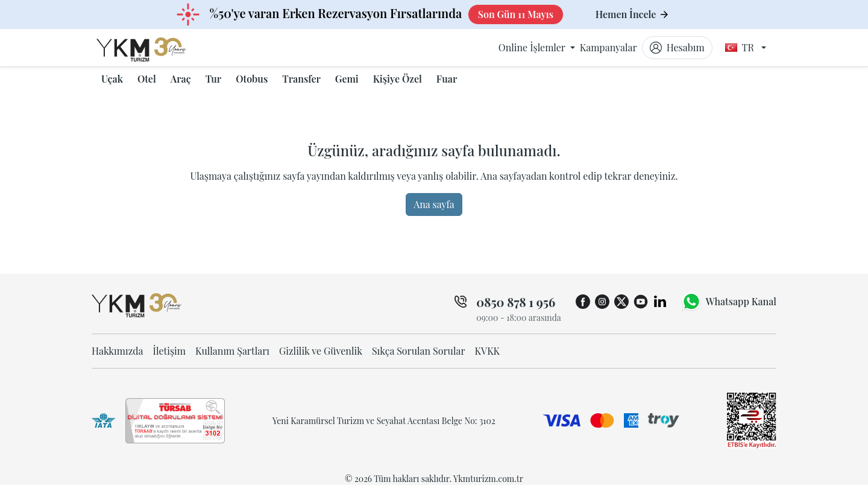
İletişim (169, 351)
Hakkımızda (118, 351)
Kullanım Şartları (232, 351)
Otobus (252, 79)
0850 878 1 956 (516, 302)
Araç (181, 79)
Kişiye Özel (398, 79)
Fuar (447, 79)
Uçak (112, 79)
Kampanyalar (609, 47)
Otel (147, 79)
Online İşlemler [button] (533, 47)
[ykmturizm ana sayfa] (153, 48)
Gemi (347, 79)
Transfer (301, 79)
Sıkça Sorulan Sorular (419, 351)
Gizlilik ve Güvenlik (321, 351)
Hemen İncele (632, 14)
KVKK (488, 351)
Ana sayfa (434, 204)
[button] (112, 79)
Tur (213, 79)
